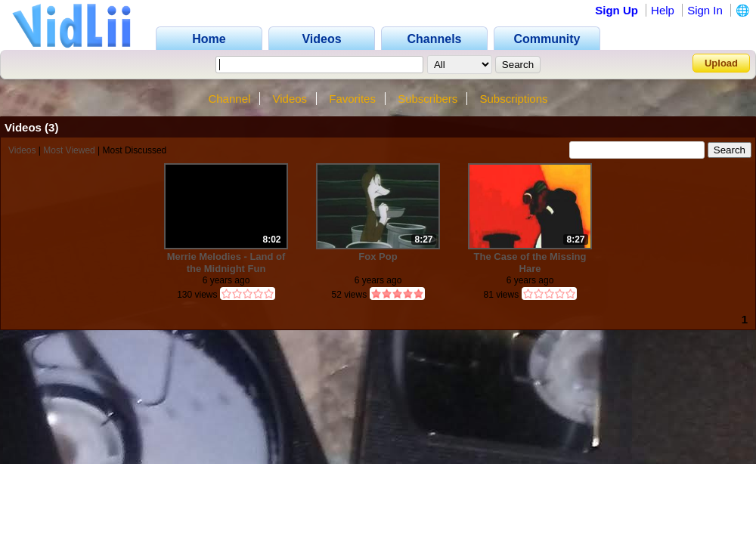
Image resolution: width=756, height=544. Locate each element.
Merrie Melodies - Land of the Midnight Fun (226, 263)
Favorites (352, 99)
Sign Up (617, 10)
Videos (290, 99)
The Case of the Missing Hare (530, 263)
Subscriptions (514, 99)
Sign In (705, 10)
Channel (229, 99)
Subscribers (428, 99)
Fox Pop (378, 257)
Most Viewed (69, 150)
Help (663, 10)
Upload (721, 63)
